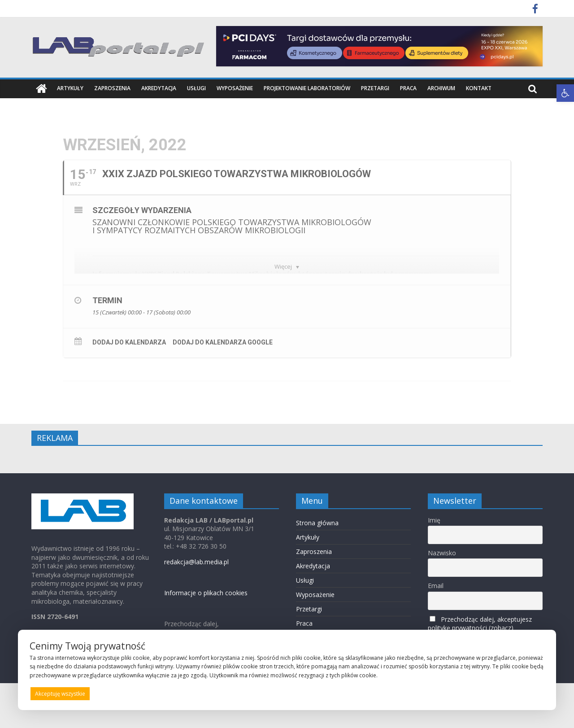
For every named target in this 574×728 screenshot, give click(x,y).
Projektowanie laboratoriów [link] (307, 88)
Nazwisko (442, 553)
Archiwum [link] (441, 88)
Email (436, 586)
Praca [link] (408, 88)
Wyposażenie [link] (235, 88)
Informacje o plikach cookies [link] (206, 593)
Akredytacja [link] (159, 88)
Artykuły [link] (70, 88)
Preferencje (525, 693)
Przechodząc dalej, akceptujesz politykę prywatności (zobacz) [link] (480, 623)
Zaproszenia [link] (112, 88)
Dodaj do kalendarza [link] (129, 342)
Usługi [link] (196, 88)
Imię (434, 520)
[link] (565, 93)
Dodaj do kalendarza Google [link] (223, 342)
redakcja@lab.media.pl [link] (196, 562)
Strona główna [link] (317, 522)
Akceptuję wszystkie (60, 694)
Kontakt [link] (479, 88)
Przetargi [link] (375, 88)
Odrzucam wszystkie (299, 694)
